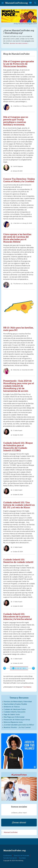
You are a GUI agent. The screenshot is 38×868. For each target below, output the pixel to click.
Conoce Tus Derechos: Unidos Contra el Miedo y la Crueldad (19, 180)
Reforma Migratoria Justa (13, 722)
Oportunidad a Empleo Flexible (15, 704)
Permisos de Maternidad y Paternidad (18, 702)
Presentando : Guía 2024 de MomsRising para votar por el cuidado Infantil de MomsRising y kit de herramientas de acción (19, 386)
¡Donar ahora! (19, 822)
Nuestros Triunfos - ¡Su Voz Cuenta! (17, 727)
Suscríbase (22, 858)
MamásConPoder (17, 3)
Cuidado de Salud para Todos (15, 709)
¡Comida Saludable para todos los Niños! (19, 725)
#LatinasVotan (19, 775)
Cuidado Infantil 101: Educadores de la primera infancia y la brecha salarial (18, 617)
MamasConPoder (11, 832)
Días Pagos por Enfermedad (14, 717)
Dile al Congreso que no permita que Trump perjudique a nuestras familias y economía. (16, 121)
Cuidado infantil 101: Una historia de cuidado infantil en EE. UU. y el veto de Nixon (19, 505)
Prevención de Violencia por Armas (17, 720)
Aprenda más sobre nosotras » (19, 43)
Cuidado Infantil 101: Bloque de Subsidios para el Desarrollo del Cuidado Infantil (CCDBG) (18, 447)
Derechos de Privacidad (21, 856)
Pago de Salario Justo (12, 714)
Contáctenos (7, 856)
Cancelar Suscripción (10, 858)
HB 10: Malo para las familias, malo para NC (18, 329)
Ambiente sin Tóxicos (12, 707)
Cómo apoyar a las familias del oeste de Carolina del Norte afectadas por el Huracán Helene (17, 238)
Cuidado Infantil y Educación (15, 712)
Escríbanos (27, 687)
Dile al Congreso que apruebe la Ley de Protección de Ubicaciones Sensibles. (19, 64)
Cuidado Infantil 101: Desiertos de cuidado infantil (18, 561)
